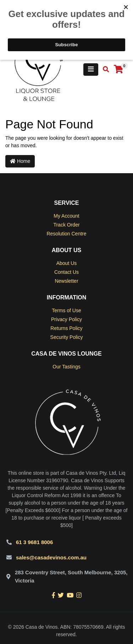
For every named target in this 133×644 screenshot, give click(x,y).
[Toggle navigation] (91, 70)
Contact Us (66, 272)
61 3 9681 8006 (34, 542)
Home (20, 161)
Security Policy (67, 337)
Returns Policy (66, 328)
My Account (66, 216)
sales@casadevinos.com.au (51, 557)
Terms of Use (66, 310)
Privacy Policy (66, 319)
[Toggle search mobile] (104, 70)
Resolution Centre (66, 234)
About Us (67, 263)
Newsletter (66, 281)
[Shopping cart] (118, 70)
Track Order (66, 225)
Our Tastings (66, 367)
